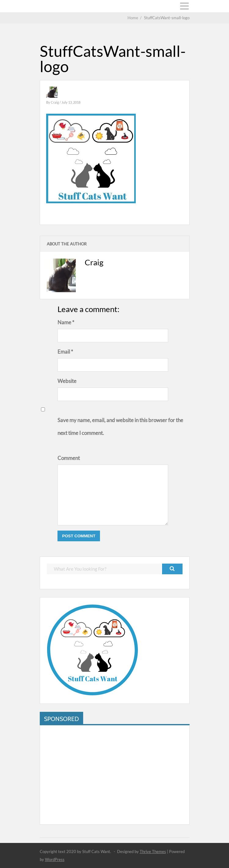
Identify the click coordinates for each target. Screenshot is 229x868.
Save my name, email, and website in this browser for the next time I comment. (120, 427)
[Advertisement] (115, 775)
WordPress (55, 859)
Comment (69, 458)
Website (67, 381)
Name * (66, 322)
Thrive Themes (153, 851)
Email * (65, 352)
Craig (55, 102)
